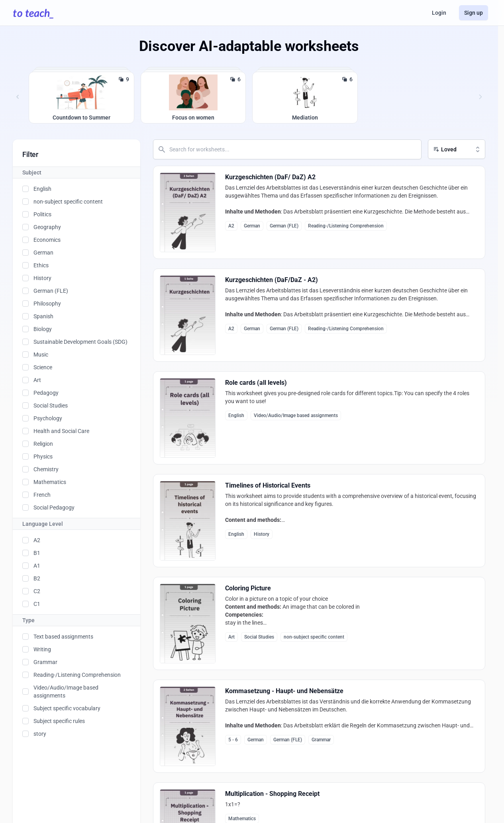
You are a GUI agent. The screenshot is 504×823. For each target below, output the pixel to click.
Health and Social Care (61, 431)
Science (43, 367)
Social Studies (51, 406)
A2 (37, 540)
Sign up (474, 13)
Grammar (45, 662)
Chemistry (46, 469)
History (42, 278)
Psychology (48, 418)
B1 (37, 553)
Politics (42, 214)
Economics (47, 240)
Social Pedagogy (54, 508)
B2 (37, 578)
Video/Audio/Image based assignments (66, 692)
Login (439, 13)
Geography (47, 227)
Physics (43, 457)
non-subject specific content (68, 202)
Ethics (41, 265)
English (42, 189)
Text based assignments (63, 637)
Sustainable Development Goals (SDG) (80, 342)
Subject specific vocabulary (67, 708)
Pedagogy (46, 393)
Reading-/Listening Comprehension (77, 675)
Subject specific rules (59, 721)
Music (41, 355)
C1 (37, 604)
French (42, 495)
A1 (37, 566)
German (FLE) (51, 291)
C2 (37, 591)
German (43, 253)
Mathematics (50, 482)
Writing (42, 649)
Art (37, 380)
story (40, 734)
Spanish (43, 316)
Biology (43, 329)
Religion (43, 444)
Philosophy (47, 304)
